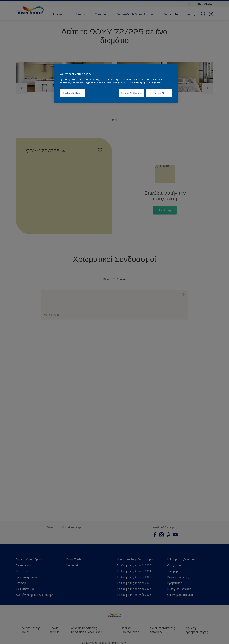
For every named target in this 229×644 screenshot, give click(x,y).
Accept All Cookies (132, 93)
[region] (116, 83)
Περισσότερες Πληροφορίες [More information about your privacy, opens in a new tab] (145, 83)
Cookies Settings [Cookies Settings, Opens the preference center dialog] (72, 93)
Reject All (159, 93)
